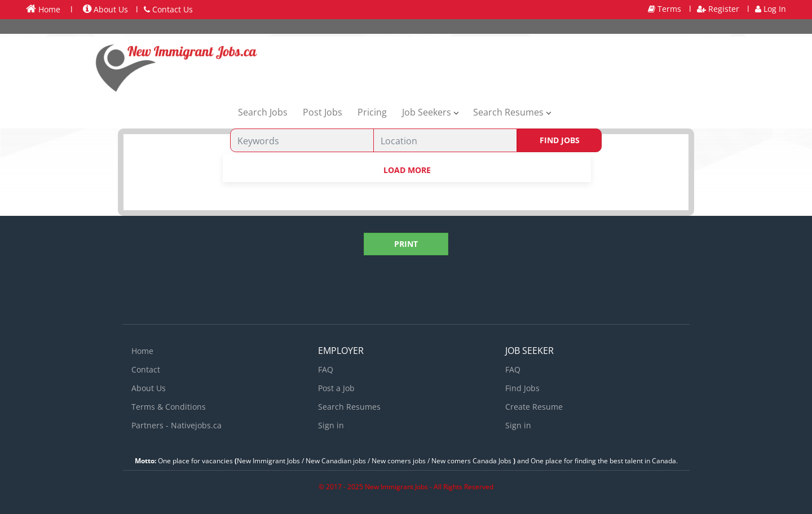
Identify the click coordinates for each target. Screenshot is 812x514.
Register (718, 9)
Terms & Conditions (169, 407)
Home (43, 9)
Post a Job (336, 388)
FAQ (326, 369)
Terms (665, 9)
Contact (146, 369)
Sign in (331, 425)
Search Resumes (349, 407)
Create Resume (534, 407)
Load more (407, 170)
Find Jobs (560, 140)
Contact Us (168, 9)
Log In (771, 9)
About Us (105, 9)
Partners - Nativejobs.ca (176, 425)
